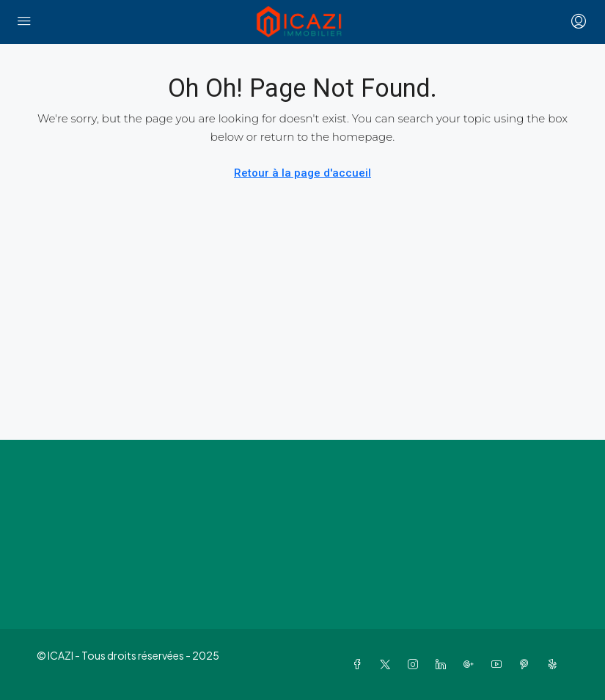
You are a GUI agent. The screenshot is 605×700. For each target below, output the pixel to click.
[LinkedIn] (444, 664)
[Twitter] (388, 664)
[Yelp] (555, 664)
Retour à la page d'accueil (302, 173)
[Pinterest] (527, 664)
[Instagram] (416, 664)
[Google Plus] (472, 664)
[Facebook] (360, 664)
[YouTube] (499, 664)
